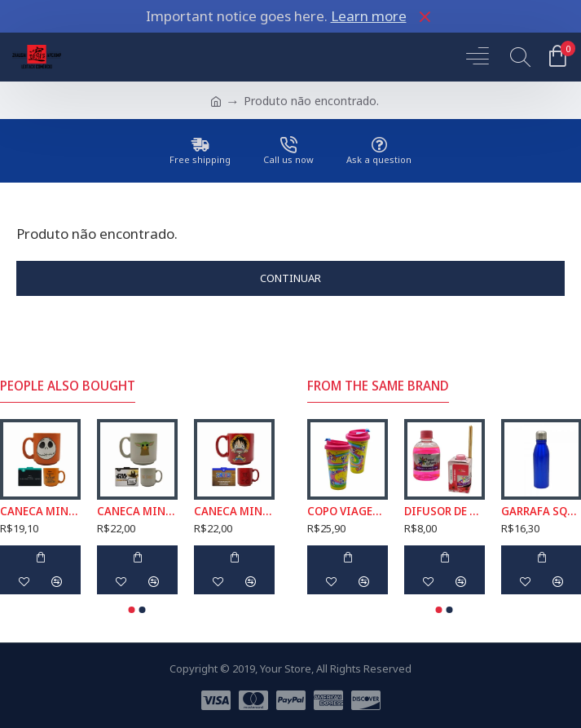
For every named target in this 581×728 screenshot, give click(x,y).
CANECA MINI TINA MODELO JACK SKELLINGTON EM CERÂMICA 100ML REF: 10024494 (40, 511)
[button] (132, 610)
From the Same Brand (378, 386)
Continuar (290, 278)
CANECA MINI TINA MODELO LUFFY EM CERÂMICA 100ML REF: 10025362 (234, 511)
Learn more (369, 16)
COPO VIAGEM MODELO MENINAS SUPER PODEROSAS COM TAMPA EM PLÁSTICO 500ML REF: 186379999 (348, 511)
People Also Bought (68, 386)
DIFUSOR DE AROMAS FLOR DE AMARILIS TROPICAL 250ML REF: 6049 (445, 511)
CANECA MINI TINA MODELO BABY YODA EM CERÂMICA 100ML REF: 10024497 (137, 511)
